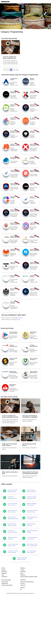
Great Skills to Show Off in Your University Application (32, 588)
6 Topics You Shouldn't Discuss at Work (13, 622)
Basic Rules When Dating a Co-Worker (12, 602)
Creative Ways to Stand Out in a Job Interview (32, 622)
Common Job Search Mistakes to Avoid (13, 568)
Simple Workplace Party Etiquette (32, 608)
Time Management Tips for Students (32, 595)
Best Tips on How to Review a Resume (12, 588)
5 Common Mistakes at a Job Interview (32, 615)
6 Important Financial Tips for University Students (13, 629)
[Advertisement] (20, 322)
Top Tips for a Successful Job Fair (12, 575)
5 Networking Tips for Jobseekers (13, 615)
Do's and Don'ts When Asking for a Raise (22, 636)
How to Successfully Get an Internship (32, 629)
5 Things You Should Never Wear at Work (32, 575)
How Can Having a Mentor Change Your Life (32, 568)
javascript (20, 337)
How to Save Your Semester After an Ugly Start (13, 595)
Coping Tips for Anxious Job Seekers (12, 608)
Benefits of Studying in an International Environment (32, 582)
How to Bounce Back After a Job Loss (12, 581)
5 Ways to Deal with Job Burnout (31, 602)
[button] (49, 2)
